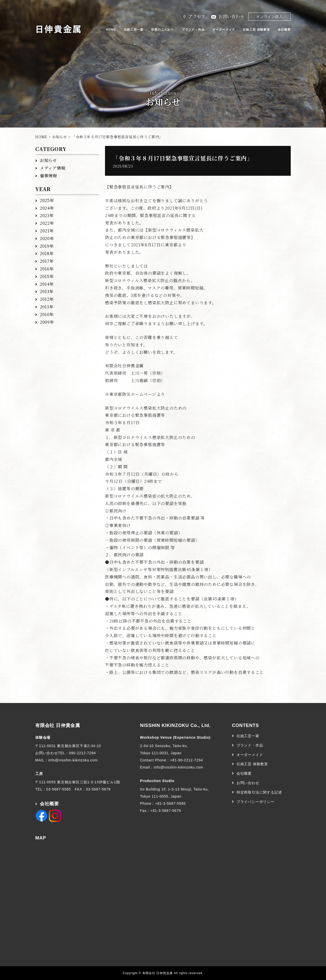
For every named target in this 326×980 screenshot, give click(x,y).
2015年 (47, 276)
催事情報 (48, 176)
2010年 (47, 314)
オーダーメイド (224, 30)
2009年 (47, 322)
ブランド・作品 (193, 30)
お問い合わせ (232, 16)
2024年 (47, 208)
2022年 (47, 223)
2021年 (47, 231)
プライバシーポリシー (255, 802)
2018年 (47, 253)
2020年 (47, 238)
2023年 (47, 215)
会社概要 (284, 30)
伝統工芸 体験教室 (256, 30)
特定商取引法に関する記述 (259, 792)
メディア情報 (53, 168)
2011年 (47, 307)
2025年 (47, 200)
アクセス (197, 16)
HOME (111, 30)
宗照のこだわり (162, 30)
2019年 (47, 246)
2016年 (47, 269)
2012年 (47, 299)
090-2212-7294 (82, 753)
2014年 (47, 284)
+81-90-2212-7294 (187, 760)
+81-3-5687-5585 (170, 803)
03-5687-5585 (59, 789)
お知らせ (60, 137)
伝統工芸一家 (134, 30)
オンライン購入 (270, 17)
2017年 (47, 261)
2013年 (47, 291)
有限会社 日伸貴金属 (58, 725)
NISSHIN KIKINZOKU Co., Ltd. (175, 725)
